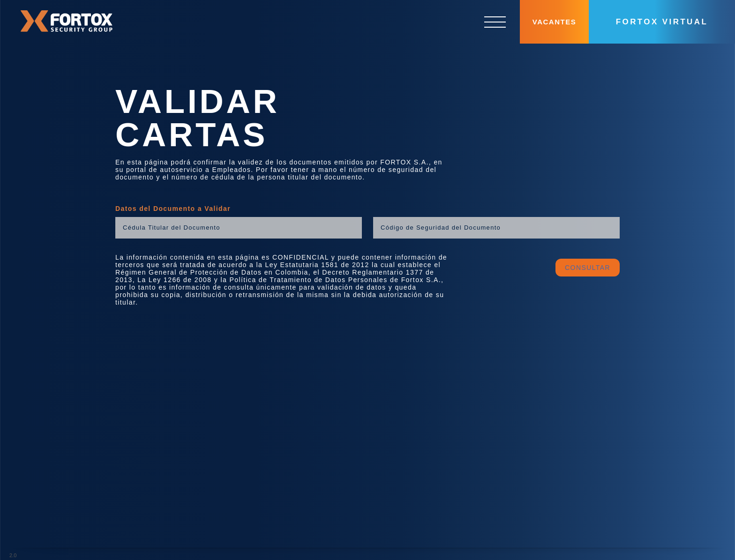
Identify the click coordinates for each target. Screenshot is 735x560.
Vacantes (554, 22)
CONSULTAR (588, 260)
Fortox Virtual (662, 22)
